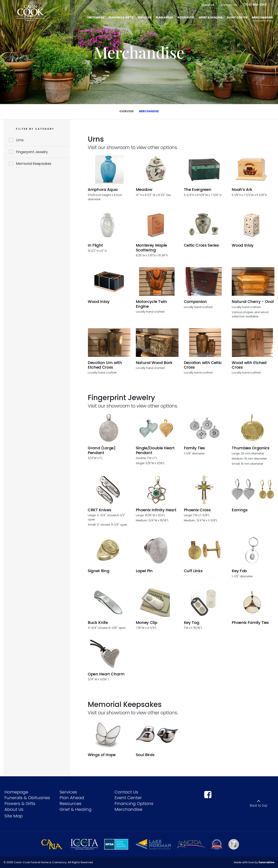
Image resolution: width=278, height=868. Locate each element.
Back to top (259, 806)
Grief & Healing (76, 809)
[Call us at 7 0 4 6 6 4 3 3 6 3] (255, 5)
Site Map (14, 816)
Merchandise (128, 809)
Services (68, 792)
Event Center (128, 798)
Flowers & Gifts (20, 803)
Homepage (16, 792)
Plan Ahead (72, 798)
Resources (70, 803)
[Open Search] (273, 5)
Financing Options (134, 803)
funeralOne (266, 862)
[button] (109, 178)
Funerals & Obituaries (27, 798)
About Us (14, 809)
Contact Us (126, 792)
